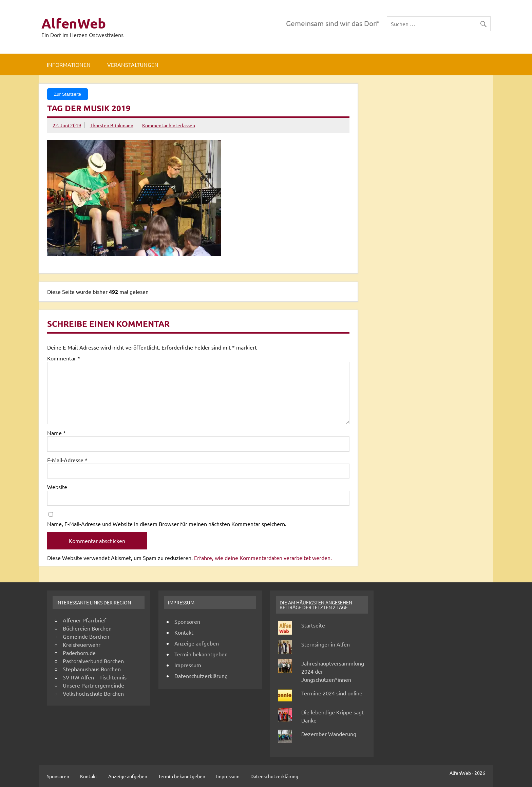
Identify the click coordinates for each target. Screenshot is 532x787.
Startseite (313, 625)
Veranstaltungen (133, 64)
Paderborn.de (79, 653)
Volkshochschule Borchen (93, 693)
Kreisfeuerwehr (82, 644)
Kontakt (184, 632)
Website (57, 487)
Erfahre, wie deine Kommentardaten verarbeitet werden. (263, 558)
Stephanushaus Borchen (92, 669)
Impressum (188, 665)
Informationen (69, 64)
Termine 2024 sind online (332, 693)
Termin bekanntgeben (201, 654)
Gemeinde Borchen (86, 636)
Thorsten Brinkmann (112, 125)
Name (56, 433)
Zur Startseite (68, 94)
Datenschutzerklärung (201, 676)
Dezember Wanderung (329, 734)
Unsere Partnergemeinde (93, 685)
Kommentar (64, 358)
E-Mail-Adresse (67, 460)
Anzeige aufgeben (197, 643)
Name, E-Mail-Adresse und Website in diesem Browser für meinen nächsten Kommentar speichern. (167, 524)
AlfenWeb (74, 23)
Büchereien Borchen (87, 628)
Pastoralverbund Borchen (93, 661)
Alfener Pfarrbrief (84, 620)
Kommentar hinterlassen (169, 125)
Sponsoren (187, 621)
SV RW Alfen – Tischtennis (95, 677)
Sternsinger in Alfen (326, 644)
